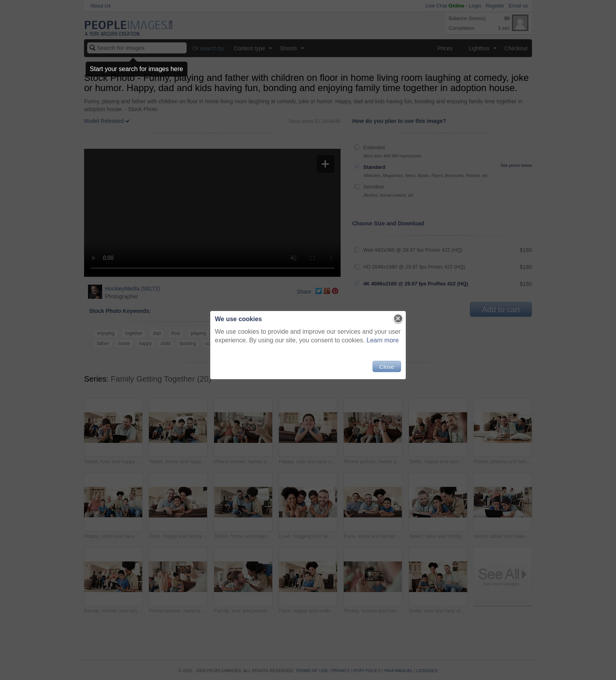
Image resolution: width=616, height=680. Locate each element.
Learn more (383, 340)
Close (387, 367)
